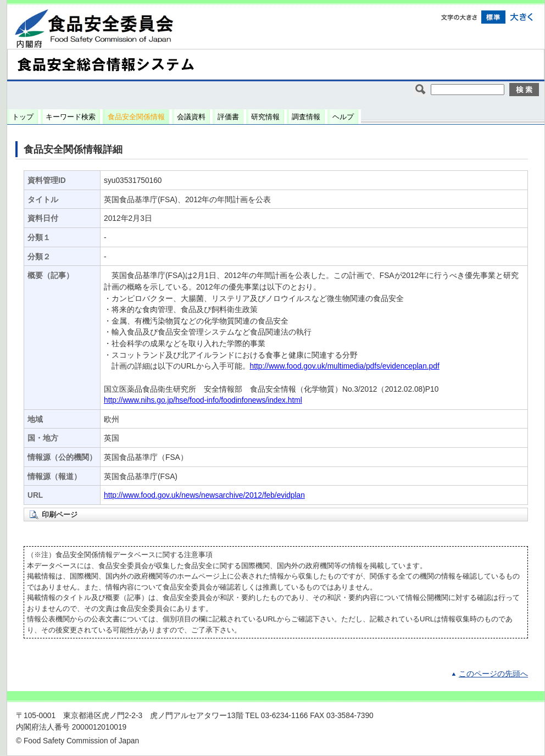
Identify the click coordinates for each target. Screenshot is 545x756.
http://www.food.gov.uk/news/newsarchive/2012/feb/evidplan (204, 495)
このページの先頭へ (493, 674)
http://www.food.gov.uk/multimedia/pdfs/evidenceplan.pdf (345, 366)
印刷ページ (60, 515)
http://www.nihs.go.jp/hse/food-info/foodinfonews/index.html (203, 400)
